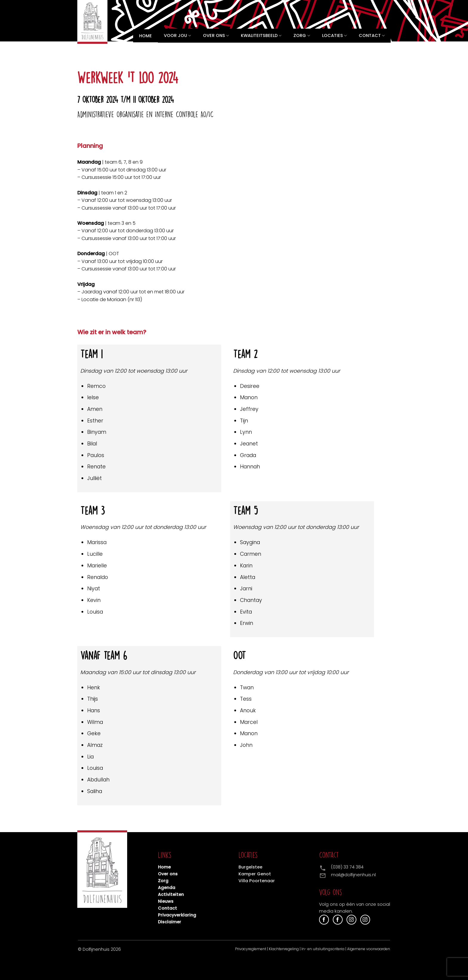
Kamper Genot (255, 874)
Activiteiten (171, 894)
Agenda (167, 888)
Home (146, 36)
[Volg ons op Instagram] (351, 920)
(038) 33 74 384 (347, 867)
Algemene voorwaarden (369, 949)
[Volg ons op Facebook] (324, 920)
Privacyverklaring (177, 915)
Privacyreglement (251, 949)
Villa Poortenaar (257, 881)
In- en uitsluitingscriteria (323, 949)
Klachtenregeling (284, 949)
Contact (372, 36)
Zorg (302, 36)
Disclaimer (170, 922)
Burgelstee (250, 867)
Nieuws (166, 901)
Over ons (216, 36)
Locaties (334, 36)
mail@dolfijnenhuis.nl (353, 875)
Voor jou (177, 36)
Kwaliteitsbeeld (261, 36)
